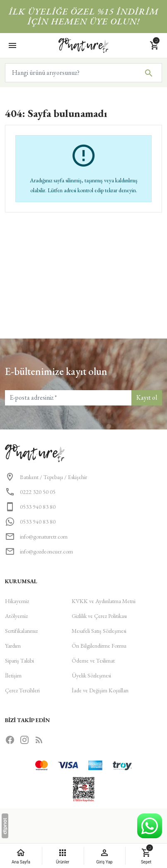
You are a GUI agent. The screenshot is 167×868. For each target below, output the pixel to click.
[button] (83, 384)
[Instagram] (24, 740)
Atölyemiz (16, 616)
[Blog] (39, 740)
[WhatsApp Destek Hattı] (150, 826)
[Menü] (12, 45)
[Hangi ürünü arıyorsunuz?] (83, 73)
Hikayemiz (17, 601)
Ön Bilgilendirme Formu (99, 646)
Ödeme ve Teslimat (93, 661)
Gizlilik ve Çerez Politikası (99, 616)
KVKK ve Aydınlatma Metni (104, 601)
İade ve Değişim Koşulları (100, 690)
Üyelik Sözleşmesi (91, 675)
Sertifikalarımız (21, 631)
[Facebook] (10, 740)
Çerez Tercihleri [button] (22, 690)
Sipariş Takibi (19, 661)
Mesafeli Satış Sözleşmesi (99, 631)
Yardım (13, 646)
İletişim (13, 675)
